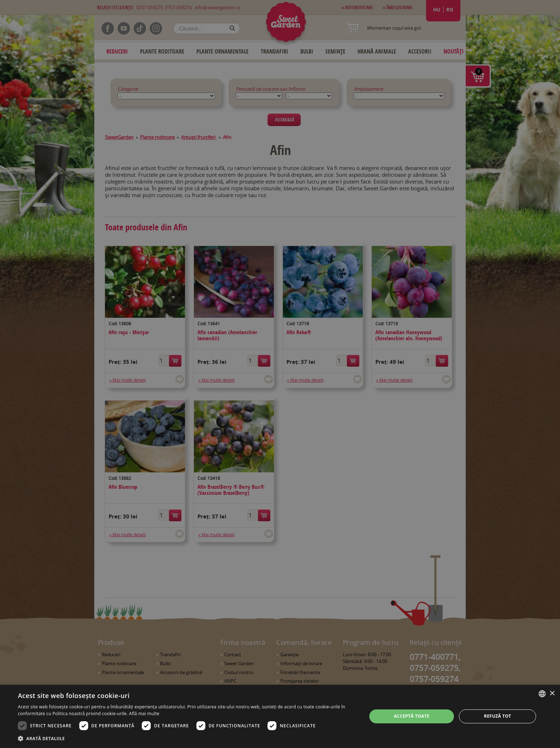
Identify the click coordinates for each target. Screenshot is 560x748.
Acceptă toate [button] (412, 716)
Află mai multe (144, 714)
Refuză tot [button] (497, 716)
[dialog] (280, 716)
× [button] (552, 694)
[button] (187, 738)
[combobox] (542, 694)
